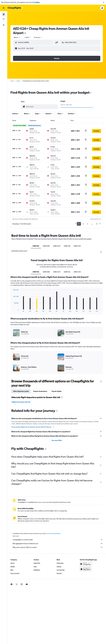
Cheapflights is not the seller (58, 540)
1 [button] (79, 224)
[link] (12, 584)
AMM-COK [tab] (77, 246)
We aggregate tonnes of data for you (58, 543)
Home (12, 81)
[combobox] (17, 37)
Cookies (37, 2)
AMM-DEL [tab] (36, 246)
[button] (104, 2)
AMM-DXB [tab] (46, 246)
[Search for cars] (4, 19)
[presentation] (25, 33)
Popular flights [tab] (57, 391)
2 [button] (83, 224)
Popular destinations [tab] (40, 391)
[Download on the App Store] (85, 569)
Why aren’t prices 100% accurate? (58, 547)
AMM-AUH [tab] (57, 246)
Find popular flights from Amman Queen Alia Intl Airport (33, 427)
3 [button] (87, 224)
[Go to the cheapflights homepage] (15, 8)
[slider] (93, 107)
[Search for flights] (4, 14)
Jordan (18, 81)
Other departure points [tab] (21, 391)
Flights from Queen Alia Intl (21, 402)
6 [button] (97, 224)
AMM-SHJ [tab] (67, 246)
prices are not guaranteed (53, 533)
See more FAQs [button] (57, 440)
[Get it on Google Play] (85, 564)
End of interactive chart (12, 310)
